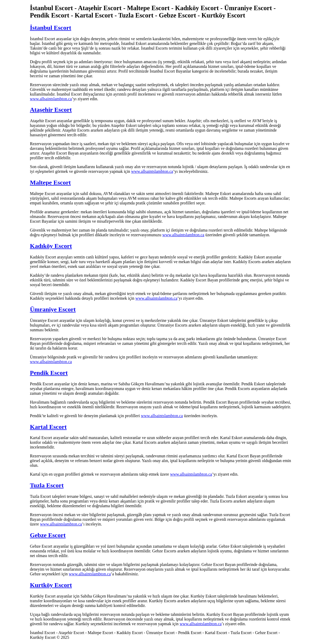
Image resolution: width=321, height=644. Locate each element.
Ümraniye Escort (53, 309)
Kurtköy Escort (51, 585)
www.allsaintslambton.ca (51, 99)
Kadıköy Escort (51, 246)
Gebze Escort (48, 535)
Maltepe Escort (51, 182)
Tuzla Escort (47, 485)
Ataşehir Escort (51, 110)
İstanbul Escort (51, 28)
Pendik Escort (49, 373)
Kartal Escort (48, 427)
